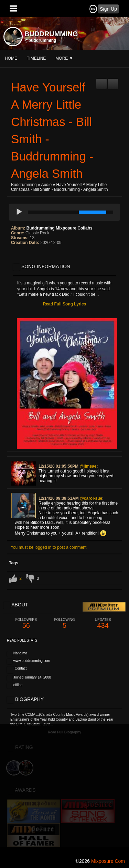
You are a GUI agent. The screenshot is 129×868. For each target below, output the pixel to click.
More (64, 58)
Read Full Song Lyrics (65, 304)
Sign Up (108, 9)
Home (11, 58)
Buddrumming (24, 185)
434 (103, 623)
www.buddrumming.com (32, 661)
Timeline (36, 58)
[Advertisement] (64, 789)
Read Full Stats (22, 640)
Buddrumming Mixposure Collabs (60, 228)
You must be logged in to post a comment (49, 547)
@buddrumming (40, 40)
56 (26, 623)
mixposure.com (108, 861)
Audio (46, 185)
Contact (21, 668)
